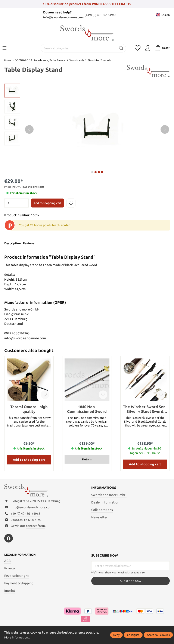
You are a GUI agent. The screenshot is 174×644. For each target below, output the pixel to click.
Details (87, 460)
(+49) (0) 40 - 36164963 (102, 15)
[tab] (13, 244)
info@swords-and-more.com (63, 17)
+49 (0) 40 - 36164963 (25, 515)
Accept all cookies (158, 635)
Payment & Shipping (19, 585)
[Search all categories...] (77, 48)
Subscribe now (131, 582)
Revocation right (16, 578)
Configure (133, 635)
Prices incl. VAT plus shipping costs (24, 187)
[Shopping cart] (162, 48)
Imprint (10, 593)
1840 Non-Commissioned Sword (87, 409)
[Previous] (29, 129)
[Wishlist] (136, 48)
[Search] (120, 48)
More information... (19, 637)
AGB (7, 563)
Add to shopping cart (48, 203)
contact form (35, 527)
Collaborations (102, 510)
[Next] (165, 129)
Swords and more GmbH (109, 495)
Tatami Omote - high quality (29, 409)
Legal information (21, 556)
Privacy (10, 570)
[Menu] (4, 48)
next (92, 172)
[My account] (147, 48)
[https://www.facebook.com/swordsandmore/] (9, 540)
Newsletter (99, 517)
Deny (116, 635)
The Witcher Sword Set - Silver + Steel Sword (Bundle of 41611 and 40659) (145, 409)
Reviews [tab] (29, 243)
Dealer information (105, 503)
